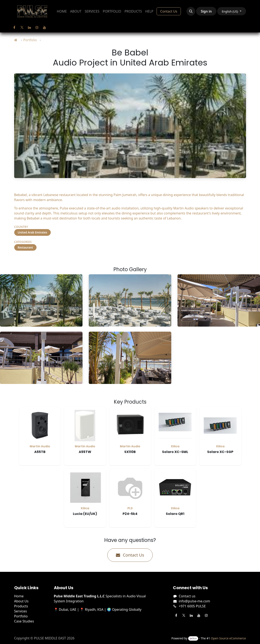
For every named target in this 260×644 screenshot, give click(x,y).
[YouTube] (44, 27)
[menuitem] (62, 11)
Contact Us (169, 11)
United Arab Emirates (32, 232)
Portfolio (30, 40)
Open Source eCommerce (228, 638)
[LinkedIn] (29, 27)
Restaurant (25, 247)
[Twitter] (22, 27)
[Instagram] (37, 27)
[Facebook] (14, 27)
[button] (191, 11)
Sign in (206, 11)
